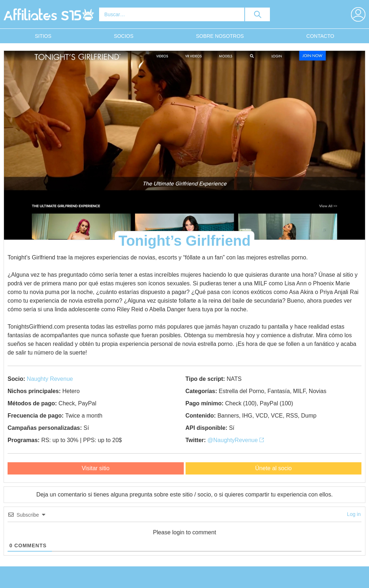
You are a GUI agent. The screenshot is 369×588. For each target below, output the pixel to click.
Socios (124, 36)
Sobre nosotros (220, 36)
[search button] (258, 14)
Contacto (320, 36)
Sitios (43, 36)
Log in (354, 514)
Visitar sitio (96, 468)
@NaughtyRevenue (236, 440)
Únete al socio (273, 468)
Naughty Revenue (50, 379)
